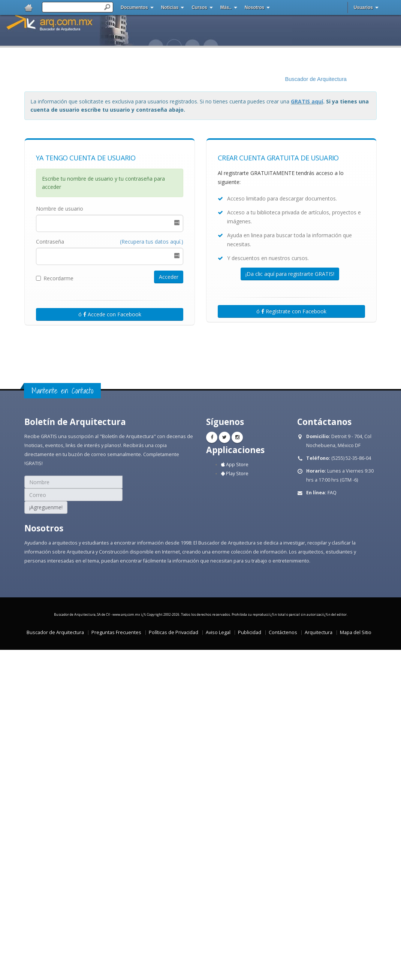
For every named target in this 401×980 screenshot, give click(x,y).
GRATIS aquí (307, 101)
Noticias (170, 7)
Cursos (199, 7)
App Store (235, 465)
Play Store (235, 474)
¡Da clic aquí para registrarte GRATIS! (290, 274)
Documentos (134, 7)
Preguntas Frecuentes (116, 632)
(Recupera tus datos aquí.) (152, 242)
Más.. (226, 7)
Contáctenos (283, 632)
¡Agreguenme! (46, 507)
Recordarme (55, 278)
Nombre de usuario (60, 209)
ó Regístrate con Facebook (291, 311)
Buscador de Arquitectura (316, 79)
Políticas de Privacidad (174, 632)
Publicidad (250, 632)
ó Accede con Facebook (110, 314)
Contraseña (50, 242)
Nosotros (255, 7)
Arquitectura (319, 632)
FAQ (332, 493)
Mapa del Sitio (356, 632)
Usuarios (363, 7)
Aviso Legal (218, 632)
